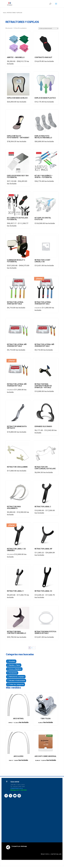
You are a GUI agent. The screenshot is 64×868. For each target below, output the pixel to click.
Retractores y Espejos (17, 677)
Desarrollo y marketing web (51, 854)
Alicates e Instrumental (17, 681)
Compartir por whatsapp (19, 846)
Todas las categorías (17, 684)
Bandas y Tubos (15, 665)
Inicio (5, 13)
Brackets (12, 661)
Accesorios (13, 673)
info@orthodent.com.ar (17, 788)
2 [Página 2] (32, 648)
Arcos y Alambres (15, 669)
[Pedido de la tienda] (48, 28)
